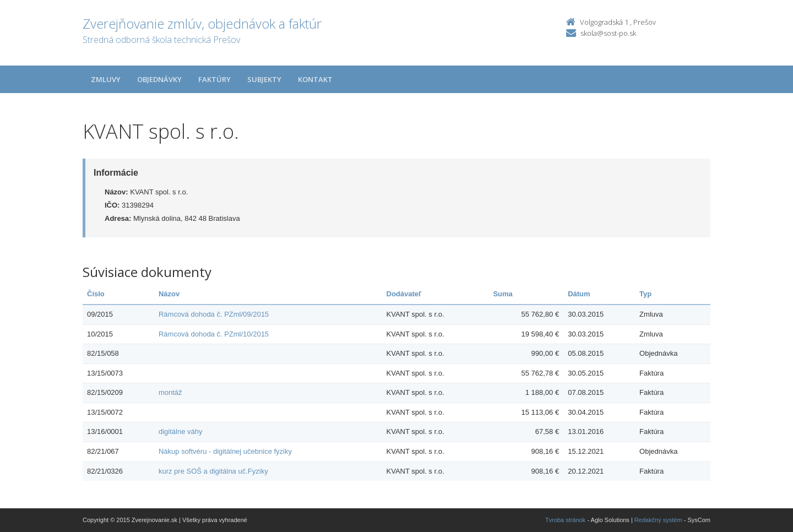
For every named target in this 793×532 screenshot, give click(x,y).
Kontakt (315, 79)
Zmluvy (106, 79)
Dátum (579, 294)
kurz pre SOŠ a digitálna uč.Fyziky (213, 471)
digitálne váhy (181, 431)
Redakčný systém (658, 520)
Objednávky (159, 79)
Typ (645, 294)
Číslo (96, 294)
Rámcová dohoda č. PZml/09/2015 (214, 314)
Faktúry (214, 79)
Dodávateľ (404, 294)
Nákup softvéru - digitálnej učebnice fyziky (225, 451)
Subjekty (264, 79)
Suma (503, 294)
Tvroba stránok (565, 520)
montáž (170, 392)
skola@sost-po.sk (608, 33)
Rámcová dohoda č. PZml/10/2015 (214, 334)
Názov (169, 294)
